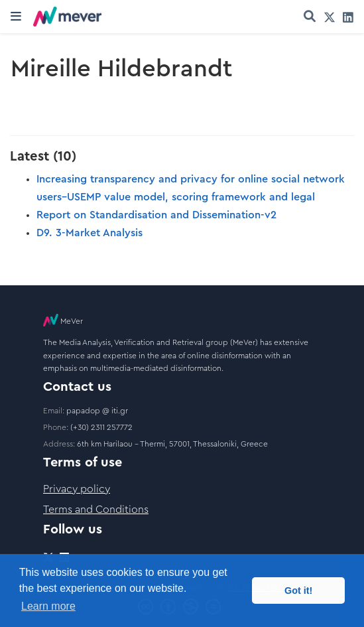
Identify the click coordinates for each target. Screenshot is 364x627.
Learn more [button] (48, 606)
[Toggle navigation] (16, 16)
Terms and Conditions (96, 510)
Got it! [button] (298, 591)
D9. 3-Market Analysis (90, 233)
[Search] (310, 17)
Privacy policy (77, 489)
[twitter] (330, 17)
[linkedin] (348, 17)
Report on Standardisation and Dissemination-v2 (156, 215)
